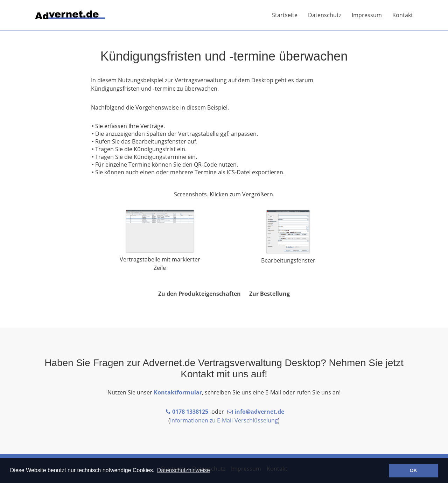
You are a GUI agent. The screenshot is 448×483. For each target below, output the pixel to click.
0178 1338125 (190, 412)
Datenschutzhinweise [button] (184, 470)
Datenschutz (325, 15)
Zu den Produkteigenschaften (199, 294)
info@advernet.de (259, 412)
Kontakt (403, 15)
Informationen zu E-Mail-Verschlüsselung (224, 420)
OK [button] (413, 470)
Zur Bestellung (269, 294)
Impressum (367, 15)
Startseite (285, 15)
